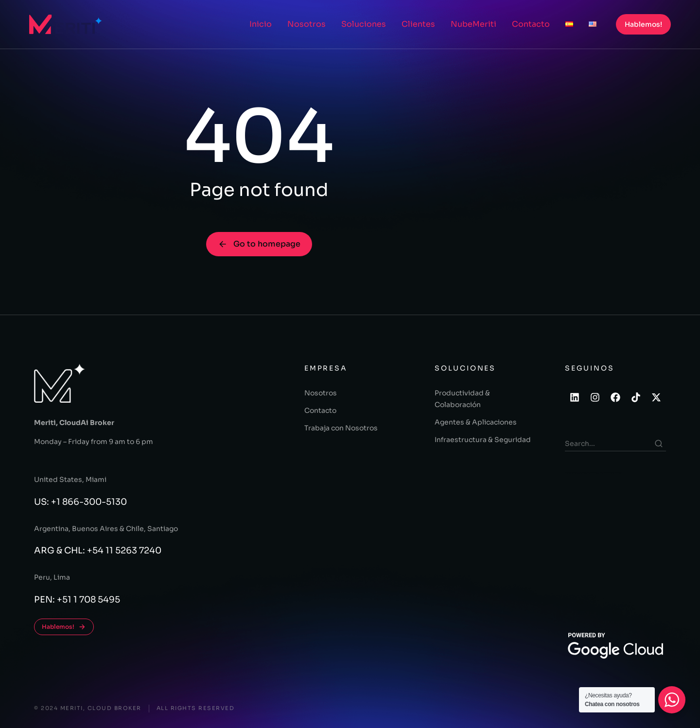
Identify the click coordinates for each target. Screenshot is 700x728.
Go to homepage (259, 244)
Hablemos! (643, 24)
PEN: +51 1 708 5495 (77, 600)
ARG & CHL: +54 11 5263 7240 (98, 550)
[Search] (659, 444)
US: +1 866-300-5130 (80, 502)
